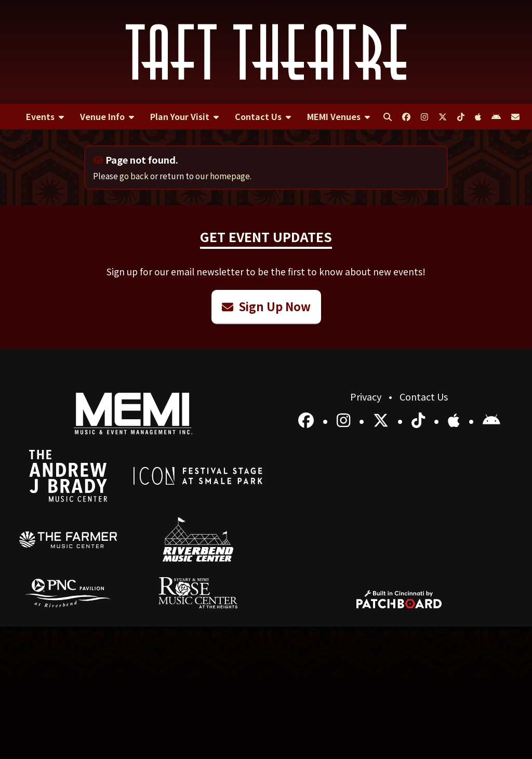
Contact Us (424, 396)
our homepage (223, 176)
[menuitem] (45, 117)
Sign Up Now (266, 306)
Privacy (367, 396)
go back (134, 176)
